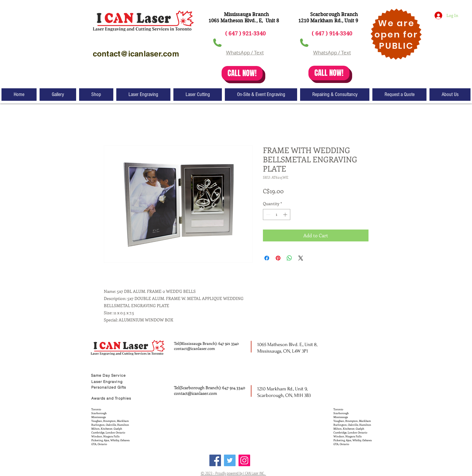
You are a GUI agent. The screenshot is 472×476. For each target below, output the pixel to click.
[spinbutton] (277, 215)
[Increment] (286, 215)
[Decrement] (268, 215)
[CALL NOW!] (242, 73)
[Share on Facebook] (267, 258)
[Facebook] (215, 460)
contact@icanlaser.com (195, 348)
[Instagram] (244, 460)
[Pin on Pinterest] (278, 258)
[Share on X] (301, 258)
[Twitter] (230, 460)
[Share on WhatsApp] (289, 258)
